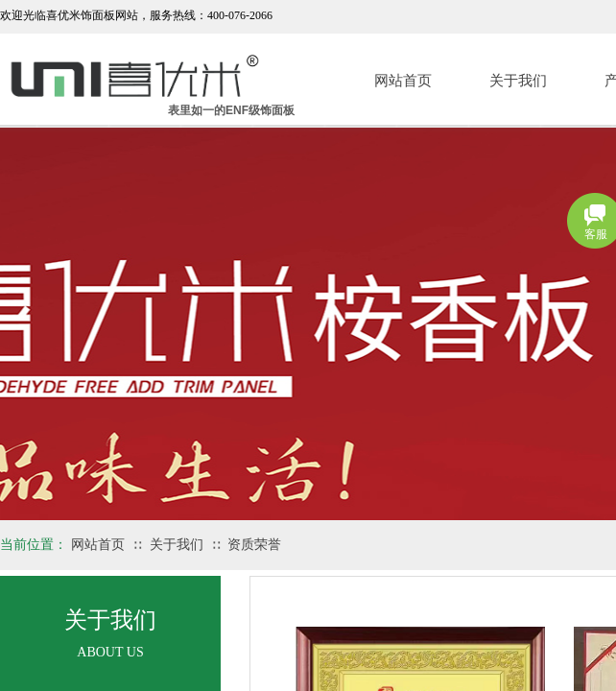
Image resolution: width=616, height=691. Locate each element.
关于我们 (518, 81)
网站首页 (403, 81)
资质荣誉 (254, 545)
